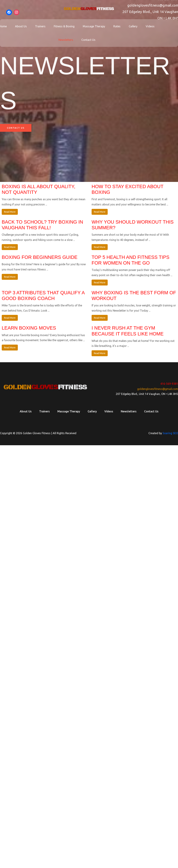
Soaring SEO (170, 434)
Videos (145, 26)
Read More (10, 212)
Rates (115, 26)
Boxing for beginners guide (40, 258)
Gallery (130, 26)
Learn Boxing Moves (29, 329)
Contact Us (88, 40)
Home (8, 26)
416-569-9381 (169, 385)
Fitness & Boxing (65, 26)
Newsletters (66, 40)
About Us (24, 26)
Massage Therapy (93, 26)
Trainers (42, 26)
